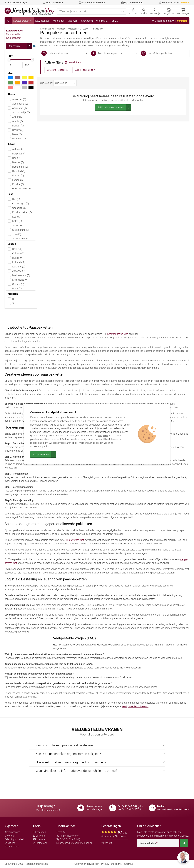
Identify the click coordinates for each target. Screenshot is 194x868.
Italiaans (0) (19, 267)
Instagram (40, 843)
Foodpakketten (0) (22, 212)
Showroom (87, 21)
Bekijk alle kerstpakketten (114, 108)
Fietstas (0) (18, 180)
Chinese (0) (18, 253)
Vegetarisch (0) (20, 239)
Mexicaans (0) (20, 280)
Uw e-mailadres (148, 843)
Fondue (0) (18, 184)
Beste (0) (17, 134)
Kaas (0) (17, 217)
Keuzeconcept (43, 21)
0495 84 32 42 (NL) (68, 839)
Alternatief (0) (19, 108)
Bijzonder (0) (19, 139)
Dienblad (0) (19, 171)
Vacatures (10, 843)
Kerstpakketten (23, 21)
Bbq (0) (16, 158)
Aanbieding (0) (20, 104)
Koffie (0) (17, 221)
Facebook (39, 832)
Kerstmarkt (102, 21)
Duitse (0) (17, 258)
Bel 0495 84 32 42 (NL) (130, 806)
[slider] (9, 60)
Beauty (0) (18, 130)
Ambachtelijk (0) (21, 112)
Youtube (39, 839)
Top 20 (114, 21)
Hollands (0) (19, 262)
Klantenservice (12, 832)
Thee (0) (17, 234)
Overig (86, 29)
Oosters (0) (18, 284)
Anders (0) (18, 117)
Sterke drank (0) (21, 230)
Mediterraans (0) (21, 275)
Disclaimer (117, 864)
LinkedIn (39, 836)
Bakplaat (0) (19, 154)
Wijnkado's (59, 21)
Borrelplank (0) (20, 167)
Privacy (105, 864)
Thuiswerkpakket (75, 540)
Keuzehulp (20, 46)
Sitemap (129, 864)
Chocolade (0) (20, 208)
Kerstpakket (74, 29)
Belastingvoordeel (14, 839)
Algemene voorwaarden (87, 864)
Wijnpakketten (14, 34)
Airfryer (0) (18, 149)
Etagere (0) (18, 176)
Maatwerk (73, 21)
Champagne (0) (21, 204)
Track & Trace (12, 847)
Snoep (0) (17, 225)
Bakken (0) (18, 126)
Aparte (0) (18, 121)
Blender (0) (18, 162)
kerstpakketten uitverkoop (136, 706)
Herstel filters (73, 62)
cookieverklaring (103, 432)
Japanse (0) (19, 271)
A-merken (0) (19, 99)
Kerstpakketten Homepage (53, 29)
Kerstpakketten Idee (118, 334)
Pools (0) (17, 289)
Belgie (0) (17, 249)
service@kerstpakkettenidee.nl (173, 809)
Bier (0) (16, 199)
